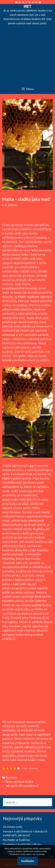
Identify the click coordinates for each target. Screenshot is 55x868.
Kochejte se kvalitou (16, 840)
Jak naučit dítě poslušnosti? (22, 786)
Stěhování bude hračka (19, 782)
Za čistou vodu (13, 827)
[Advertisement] (27, 54)
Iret (27, 6)
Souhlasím (28, 861)
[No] (51, 856)
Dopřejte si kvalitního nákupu (22, 844)
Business (11, 777)
